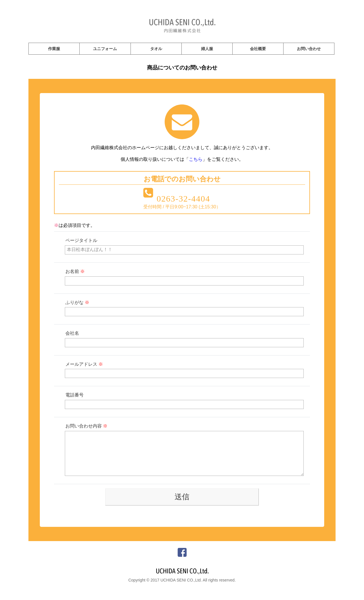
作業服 (54, 49)
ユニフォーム (105, 49)
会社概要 (258, 49)
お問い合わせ (309, 49)
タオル (156, 49)
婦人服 (207, 49)
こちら (196, 159)
